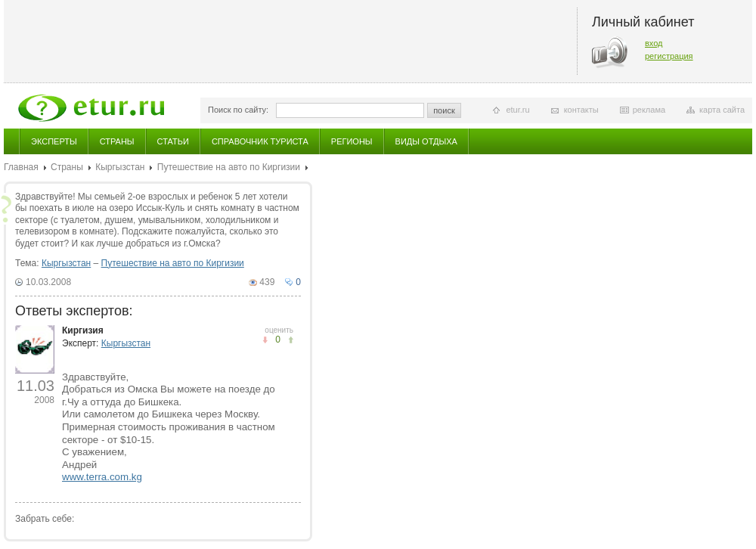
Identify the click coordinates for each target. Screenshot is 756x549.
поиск (444, 110)
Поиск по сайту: (238, 110)
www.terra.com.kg (102, 477)
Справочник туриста (260, 141)
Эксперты (54, 141)
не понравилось (291, 340)
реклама (649, 110)
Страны (117, 141)
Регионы (352, 141)
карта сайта (722, 110)
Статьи (173, 141)
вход (654, 43)
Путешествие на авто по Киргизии (229, 167)
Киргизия (83, 330)
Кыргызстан (120, 167)
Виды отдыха (426, 141)
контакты (581, 110)
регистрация (669, 56)
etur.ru (517, 110)
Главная (21, 167)
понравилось (265, 340)
